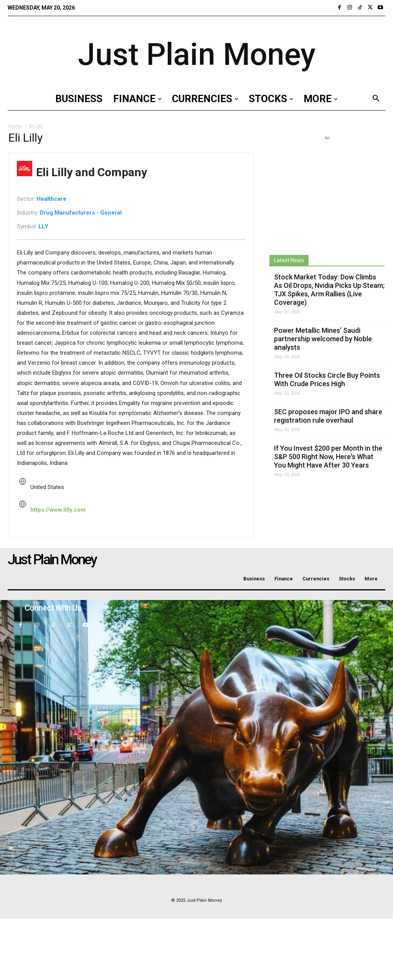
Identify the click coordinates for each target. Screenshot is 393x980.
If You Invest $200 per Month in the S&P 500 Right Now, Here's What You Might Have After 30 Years (328, 457)
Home (15, 126)
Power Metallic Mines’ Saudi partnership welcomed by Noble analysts (323, 339)
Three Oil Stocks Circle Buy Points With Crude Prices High (327, 379)
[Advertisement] (327, 190)
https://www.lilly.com (58, 510)
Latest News (289, 260)
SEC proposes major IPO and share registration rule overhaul (328, 416)
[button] (376, 99)
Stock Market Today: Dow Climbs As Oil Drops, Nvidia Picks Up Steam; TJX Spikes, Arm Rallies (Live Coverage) (329, 290)
